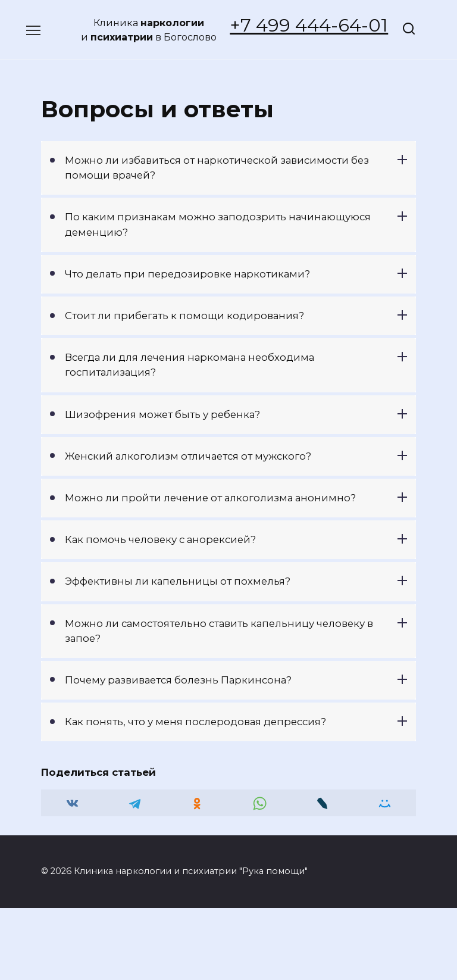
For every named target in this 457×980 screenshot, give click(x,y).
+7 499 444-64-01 (309, 25)
